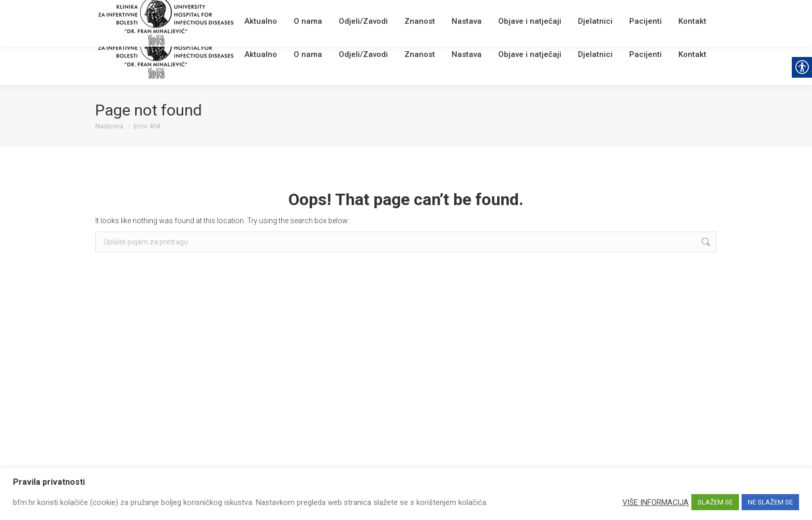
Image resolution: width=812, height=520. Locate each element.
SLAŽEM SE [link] (715, 502)
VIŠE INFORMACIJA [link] (656, 502)
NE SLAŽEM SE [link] (770, 502)
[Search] (655, 11)
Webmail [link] (271, 13)
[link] (248, 13)
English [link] (300, 13)
